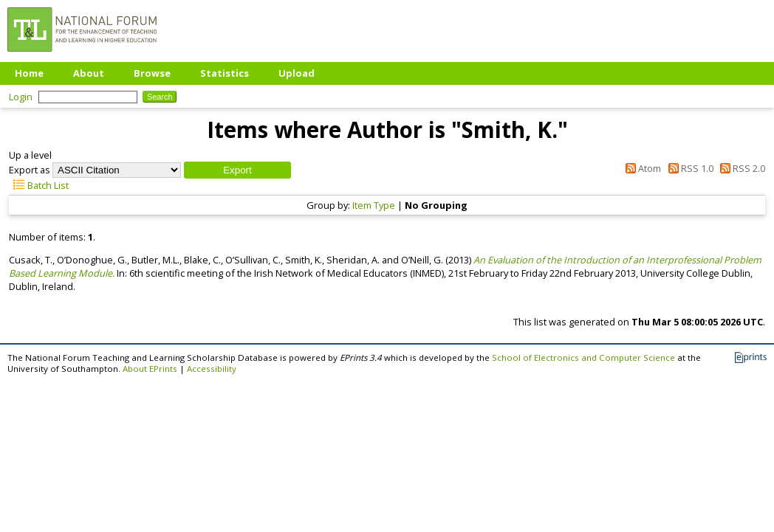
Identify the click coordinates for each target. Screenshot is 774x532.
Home (29, 73)
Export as (30, 170)
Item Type (374, 205)
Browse (152, 73)
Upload (297, 73)
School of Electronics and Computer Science (583, 357)
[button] (237, 170)
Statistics (225, 73)
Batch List (39, 185)
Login (21, 97)
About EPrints (150, 369)
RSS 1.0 (688, 168)
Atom (641, 168)
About (89, 73)
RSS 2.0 (740, 168)
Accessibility (212, 369)
